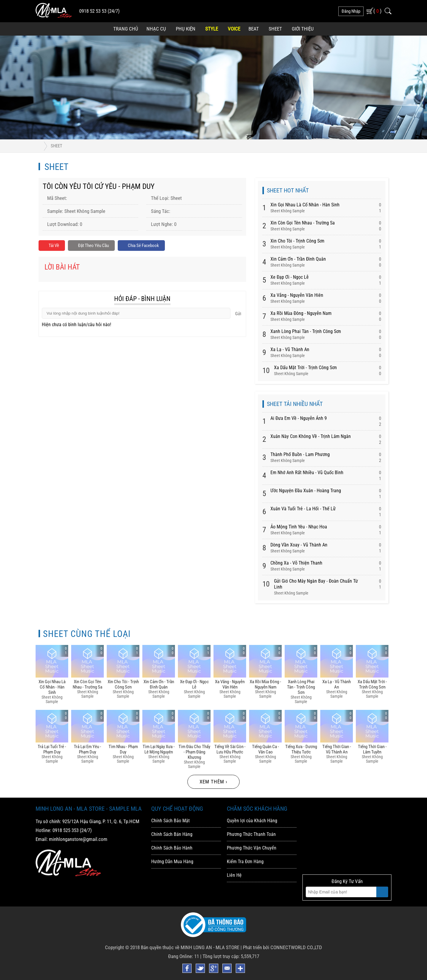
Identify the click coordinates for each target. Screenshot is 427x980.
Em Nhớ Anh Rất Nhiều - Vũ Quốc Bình (307, 473)
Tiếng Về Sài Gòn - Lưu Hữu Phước (230, 749)
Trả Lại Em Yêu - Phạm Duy (87, 749)
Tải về (52, 246)
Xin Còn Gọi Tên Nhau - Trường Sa (303, 223)
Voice (234, 29)
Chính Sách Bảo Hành (172, 848)
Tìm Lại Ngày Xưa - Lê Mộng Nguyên (159, 749)
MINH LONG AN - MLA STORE (210, 947)
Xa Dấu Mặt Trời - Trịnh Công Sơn (305, 368)
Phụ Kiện (186, 29)
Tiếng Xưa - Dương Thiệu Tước (301, 749)
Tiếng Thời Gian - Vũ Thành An (337, 749)
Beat (254, 29)
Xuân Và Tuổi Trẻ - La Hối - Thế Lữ (303, 509)
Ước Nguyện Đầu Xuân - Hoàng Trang (306, 491)
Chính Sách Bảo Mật (171, 821)
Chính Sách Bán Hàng (172, 834)
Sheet (275, 29)
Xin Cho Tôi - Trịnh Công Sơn (297, 241)
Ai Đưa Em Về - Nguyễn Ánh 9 (299, 418)
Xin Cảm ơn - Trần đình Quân (298, 259)
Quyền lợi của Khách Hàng (252, 821)
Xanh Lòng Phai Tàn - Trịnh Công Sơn (306, 331)
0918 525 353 (66, 830)
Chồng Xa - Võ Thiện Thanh (296, 563)
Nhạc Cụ (156, 29)
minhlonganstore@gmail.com (78, 839)
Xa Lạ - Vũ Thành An (290, 349)
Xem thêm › (213, 782)
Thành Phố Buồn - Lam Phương (300, 454)
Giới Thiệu (303, 29)
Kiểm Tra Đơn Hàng (245, 862)
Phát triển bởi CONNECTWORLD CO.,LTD (282, 947)
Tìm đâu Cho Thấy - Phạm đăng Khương (194, 752)
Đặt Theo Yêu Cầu (95, 246)
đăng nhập (351, 11)
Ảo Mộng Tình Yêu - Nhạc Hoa (299, 527)
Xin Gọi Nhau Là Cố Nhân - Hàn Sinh (305, 205)
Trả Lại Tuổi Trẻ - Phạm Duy (52, 749)
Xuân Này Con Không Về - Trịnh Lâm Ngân (311, 436)
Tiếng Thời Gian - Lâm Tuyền (372, 749)
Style (212, 29)
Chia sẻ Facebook (151, 246)
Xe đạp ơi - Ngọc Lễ (290, 277)
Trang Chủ (126, 29)
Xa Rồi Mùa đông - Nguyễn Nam (301, 313)
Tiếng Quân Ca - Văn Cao (266, 749)
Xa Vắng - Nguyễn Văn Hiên (297, 295)
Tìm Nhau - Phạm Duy (123, 749)
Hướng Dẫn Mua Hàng (172, 862)
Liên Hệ (234, 875)
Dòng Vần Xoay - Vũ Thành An (299, 545)
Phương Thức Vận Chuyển (252, 848)
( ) (377, 11)
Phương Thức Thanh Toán (251, 834)
